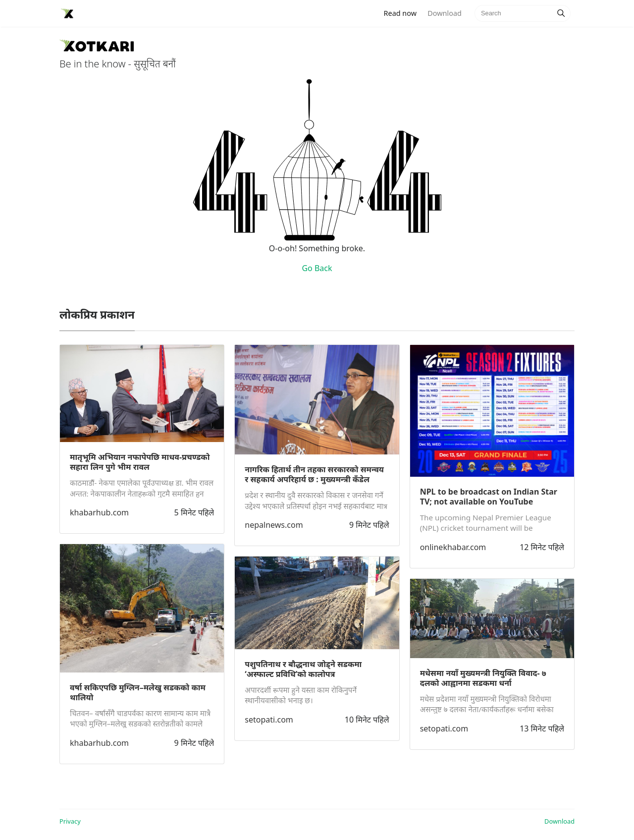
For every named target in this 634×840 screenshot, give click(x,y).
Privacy (70, 821)
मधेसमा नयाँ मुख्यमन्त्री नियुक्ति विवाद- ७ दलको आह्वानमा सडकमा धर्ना (483, 678)
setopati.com (269, 720)
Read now (403, 13)
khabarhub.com (99, 512)
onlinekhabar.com (453, 547)
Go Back (317, 268)
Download (444, 13)
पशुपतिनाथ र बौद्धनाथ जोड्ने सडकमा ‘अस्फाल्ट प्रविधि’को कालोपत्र (303, 669)
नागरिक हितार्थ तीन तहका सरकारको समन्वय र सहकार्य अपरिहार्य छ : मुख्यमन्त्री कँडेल (314, 474)
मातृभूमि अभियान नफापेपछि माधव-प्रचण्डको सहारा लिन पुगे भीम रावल (140, 462)
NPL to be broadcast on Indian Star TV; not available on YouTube (489, 497)
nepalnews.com (274, 525)
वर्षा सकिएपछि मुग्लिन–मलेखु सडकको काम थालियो (138, 692)
